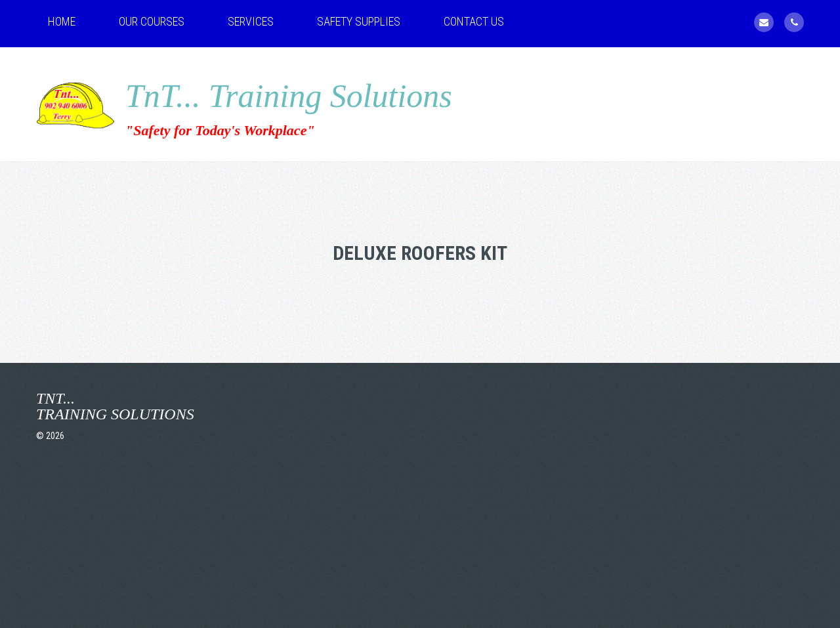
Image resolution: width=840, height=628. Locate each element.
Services (251, 21)
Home (62, 21)
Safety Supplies (359, 21)
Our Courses (152, 21)
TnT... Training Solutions (289, 96)
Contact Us (474, 21)
